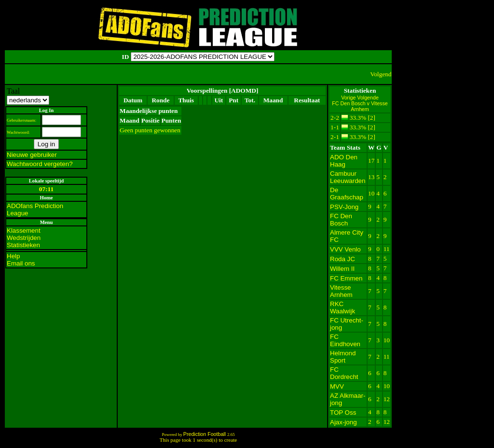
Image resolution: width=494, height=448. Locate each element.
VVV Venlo (345, 249)
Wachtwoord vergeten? (40, 164)
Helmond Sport (343, 357)
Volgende (368, 98)
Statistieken (23, 245)
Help (13, 256)
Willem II (342, 269)
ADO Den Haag (344, 161)
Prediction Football (205, 434)
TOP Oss (343, 413)
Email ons (21, 263)
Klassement (24, 231)
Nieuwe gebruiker (32, 155)
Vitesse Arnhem (341, 291)
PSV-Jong (344, 207)
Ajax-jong (343, 422)
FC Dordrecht (344, 373)
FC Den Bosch (341, 220)
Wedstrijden (24, 238)
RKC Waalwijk (343, 308)
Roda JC (343, 259)
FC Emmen (346, 278)
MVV (337, 386)
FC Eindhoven (345, 340)
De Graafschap (347, 194)
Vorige (349, 98)
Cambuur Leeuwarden (348, 177)
